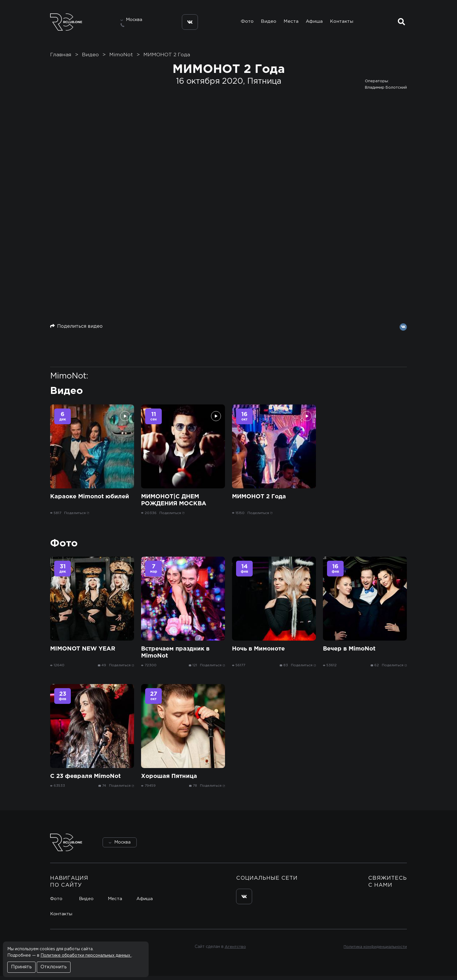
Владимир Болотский (386, 91)
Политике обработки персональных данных (86, 956)
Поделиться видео (76, 330)
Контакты (343, 23)
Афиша (315, 23)
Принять (21, 967)
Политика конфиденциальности (374, 951)
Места (290, 23)
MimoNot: (69, 380)
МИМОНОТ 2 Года (167, 59)
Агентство (234, 951)
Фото (244, 23)
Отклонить (54, 967)
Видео (267, 23)
